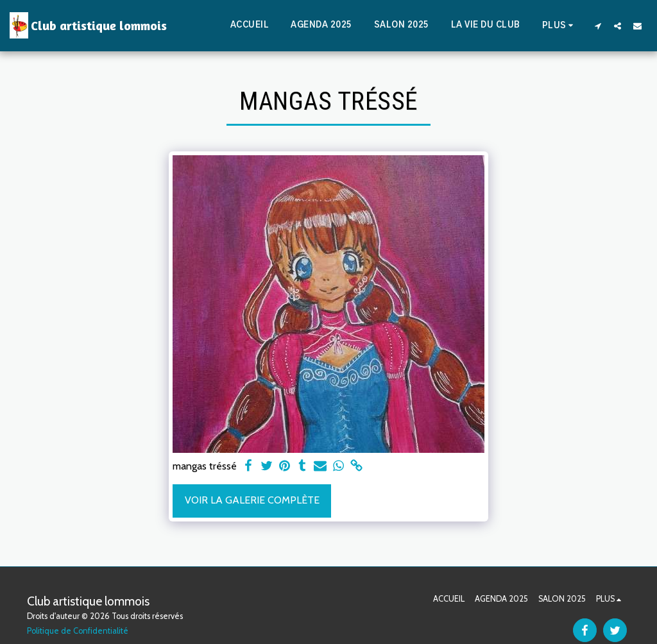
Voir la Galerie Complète (252, 500)
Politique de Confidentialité (78, 631)
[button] (598, 26)
